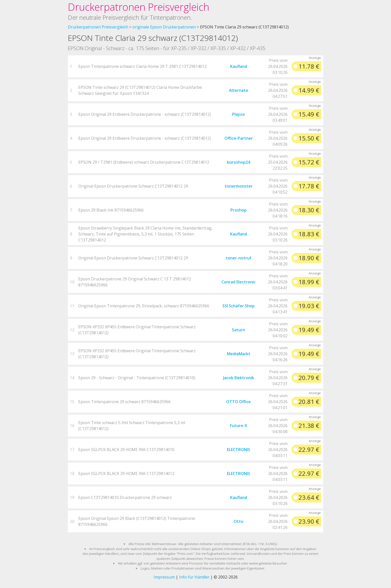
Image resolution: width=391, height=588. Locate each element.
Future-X (239, 426)
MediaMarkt (239, 354)
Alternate (239, 90)
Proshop (239, 210)
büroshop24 (239, 162)
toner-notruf (239, 258)
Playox (239, 114)
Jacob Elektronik (239, 378)
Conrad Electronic (239, 282)
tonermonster (239, 186)
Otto (239, 521)
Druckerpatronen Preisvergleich (139, 7)
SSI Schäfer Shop (239, 306)
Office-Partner (239, 138)
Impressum (164, 577)
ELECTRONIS (239, 450)
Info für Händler (194, 577)
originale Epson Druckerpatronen (164, 27)
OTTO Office (239, 402)
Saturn (239, 330)
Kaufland (239, 66)
